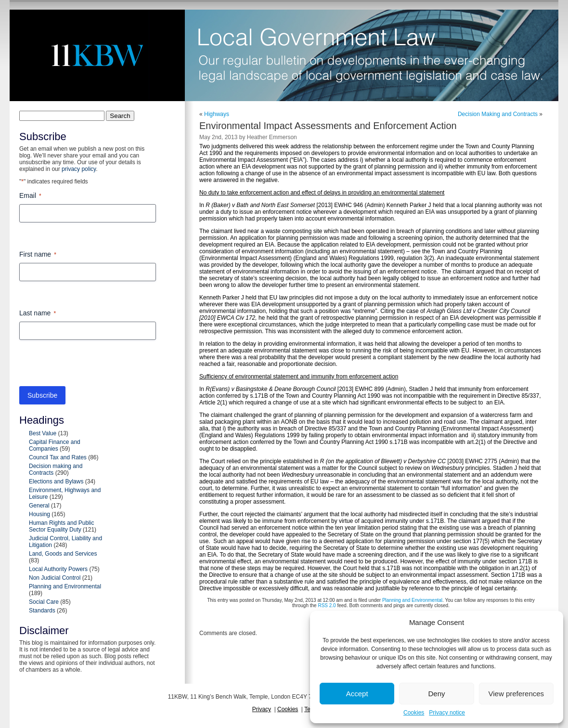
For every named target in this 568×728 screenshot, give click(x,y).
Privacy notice (447, 713)
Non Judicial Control (55, 578)
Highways (217, 114)
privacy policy (79, 169)
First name (38, 255)
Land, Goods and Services (63, 554)
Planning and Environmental (65, 586)
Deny (436, 694)
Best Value (43, 433)
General (39, 506)
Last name (38, 313)
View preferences (516, 694)
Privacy (262, 709)
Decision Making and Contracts (498, 114)
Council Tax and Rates (58, 457)
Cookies (414, 713)
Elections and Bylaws (56, 481)
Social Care (44, 602)
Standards (42, 611)
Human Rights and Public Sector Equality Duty (61, 526)
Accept (357, 694)
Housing (39, 514)
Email (30, 196)
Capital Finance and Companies (55, 445)
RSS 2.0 (327, 605)
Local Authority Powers (58, 569)
